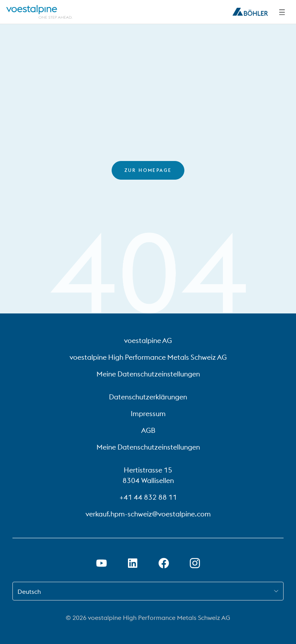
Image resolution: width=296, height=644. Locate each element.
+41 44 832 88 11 (148, 497)
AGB (148, 430)
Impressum (148, 414)
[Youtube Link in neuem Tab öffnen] (102, 563)
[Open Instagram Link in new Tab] (195, 563)
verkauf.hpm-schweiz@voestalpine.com (148, 514)
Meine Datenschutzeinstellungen (148, 374)
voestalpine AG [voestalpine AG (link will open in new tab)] (148, 340)
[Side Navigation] (282, 12)
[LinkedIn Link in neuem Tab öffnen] (133, 563)
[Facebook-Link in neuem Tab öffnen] (164, 563)
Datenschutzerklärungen (148, 397)
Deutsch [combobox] (29, 591)
